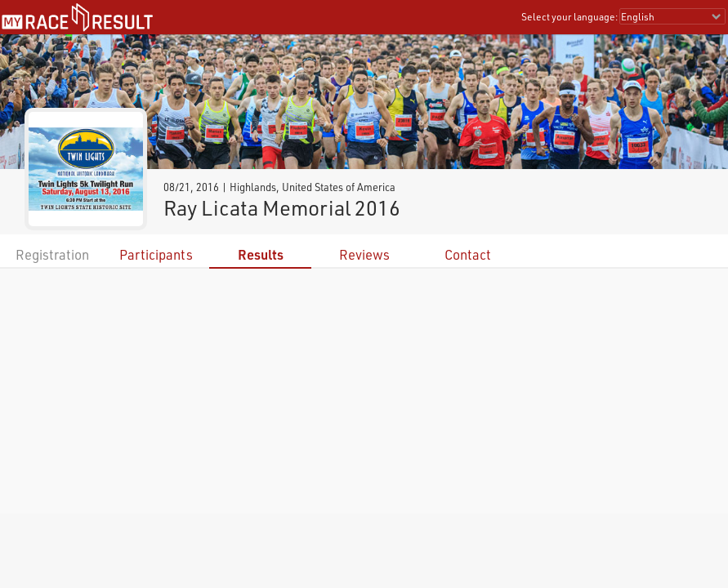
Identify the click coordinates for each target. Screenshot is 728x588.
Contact (468, 254)
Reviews (364, 254)
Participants (156, 254)
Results (261, 254)
